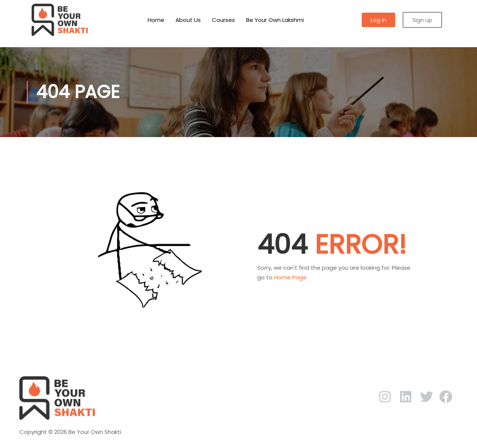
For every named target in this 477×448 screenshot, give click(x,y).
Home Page (290, 277)
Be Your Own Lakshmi (275, 20)
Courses (223, 20)
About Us (188, 20)
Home (156, 20)
